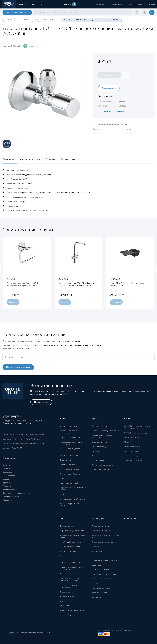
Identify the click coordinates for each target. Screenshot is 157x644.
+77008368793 (12, 417)
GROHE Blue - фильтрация (134, 460)
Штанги (63, 601)
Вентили (63, 494)
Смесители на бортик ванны (71, 456)
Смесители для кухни (133, 438)
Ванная (63, 419)
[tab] (10, 160)
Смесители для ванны (68, 426)
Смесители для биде (100, 442)
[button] (38, 4)
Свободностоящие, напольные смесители (72, 450)
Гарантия (6, 483)
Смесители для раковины (70, 465)
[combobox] (83, 12)
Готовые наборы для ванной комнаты (71, 505)
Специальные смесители (69, 469)
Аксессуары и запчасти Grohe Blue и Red (106, 536)
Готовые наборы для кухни (135, 456)
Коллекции (26, 20)
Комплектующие (98, 456)
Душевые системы (67, 526)
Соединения (97, 565)
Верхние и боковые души (70, 547)
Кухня (127, 419)
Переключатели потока (69, 574)
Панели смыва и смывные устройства (102, 436)
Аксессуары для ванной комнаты (72, 499)
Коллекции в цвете (47, 20)
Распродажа (8, 500)
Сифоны (95, 556)
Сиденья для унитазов (101, 470)
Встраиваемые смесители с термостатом (71, 443)
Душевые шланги (66, 592)
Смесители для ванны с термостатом (69, 432)
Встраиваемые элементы (102, 579)
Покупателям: (9, 458)
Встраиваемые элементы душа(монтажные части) (70, 580)
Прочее (95, 583)
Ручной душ (64, 606)
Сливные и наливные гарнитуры (105, 560)
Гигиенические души (100, 447)
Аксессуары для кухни (133, 451)
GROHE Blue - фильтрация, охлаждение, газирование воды (140, 427)
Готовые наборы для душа (70, 615)
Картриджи (96, 597)
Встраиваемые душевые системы (73, 531)
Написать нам (41, 402)
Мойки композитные (132, 447)
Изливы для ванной (67, 460)
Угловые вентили (99, 551)
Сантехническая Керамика (70, 474)
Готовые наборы (98, 460)
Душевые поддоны (67, 596)
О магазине (7, 472)
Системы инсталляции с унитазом (105, 431)
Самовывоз (7, 469)
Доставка (7, 465)
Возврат (6, 479)
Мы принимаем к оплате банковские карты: (115, 631)
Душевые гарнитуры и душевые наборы (72, 536)
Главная (9, 20)
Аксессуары (97, 451)
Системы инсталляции (101, 426)
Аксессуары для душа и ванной (72, 610)
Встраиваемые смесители (70, 438)
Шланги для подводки (100, 570)
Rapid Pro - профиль (100, 593)
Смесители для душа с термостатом (69, 557)
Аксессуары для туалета (102, 531)
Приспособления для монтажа (104, 574)
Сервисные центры (11, 497)
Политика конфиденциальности (16, 493)
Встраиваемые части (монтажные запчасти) (73, 489)
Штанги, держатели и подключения (68, 586)
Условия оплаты (9, 476)
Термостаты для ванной (69, 483)
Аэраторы (96, 547)
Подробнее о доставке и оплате (111, 111)
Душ (62, 519)
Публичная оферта (10, 490)
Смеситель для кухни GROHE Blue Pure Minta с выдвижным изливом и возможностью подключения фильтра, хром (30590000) (78, 286)
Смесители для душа (68, 551)
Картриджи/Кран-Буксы (101, 588)
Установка (7, 486)
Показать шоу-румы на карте (17, 423)
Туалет (95, 419)
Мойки (127, 442)
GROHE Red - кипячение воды (136, 433)
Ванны (62, 478)
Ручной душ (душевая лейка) (71, 542)
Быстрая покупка (109, 88)
